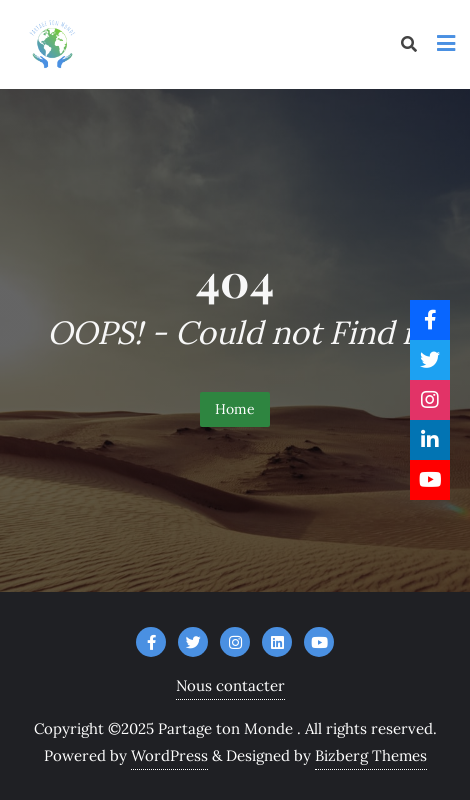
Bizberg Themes (371, 755)
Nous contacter (230, 685)
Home (235, 409)
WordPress (169, 755)
